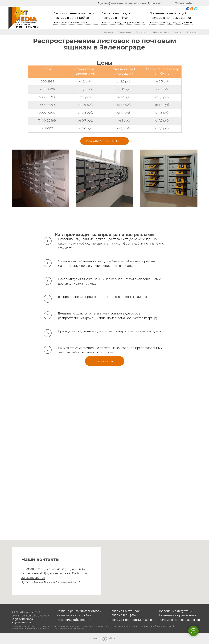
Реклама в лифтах (115, 18)
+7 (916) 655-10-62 (22, 623)
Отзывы (178, 32)
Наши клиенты (161, 32)
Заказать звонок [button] (33, 578)
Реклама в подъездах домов (171, 22)
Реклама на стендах (116, 13)
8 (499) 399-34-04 (112, 3)
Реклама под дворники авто (123, 22)
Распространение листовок (74, 13)
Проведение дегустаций (168, 13)
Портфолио (142, 32)
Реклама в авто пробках (71, 18)
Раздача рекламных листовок (79, 611)
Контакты (192, 32)
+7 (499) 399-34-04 (22, 619)
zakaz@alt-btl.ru (75, 573)
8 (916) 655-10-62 (136, 3)
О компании (124, 32)
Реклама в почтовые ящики (170, 18)
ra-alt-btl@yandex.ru (47, 573)
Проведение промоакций (177, 615)
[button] (149, 3)
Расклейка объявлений (71, 22)
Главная (109, 32)
